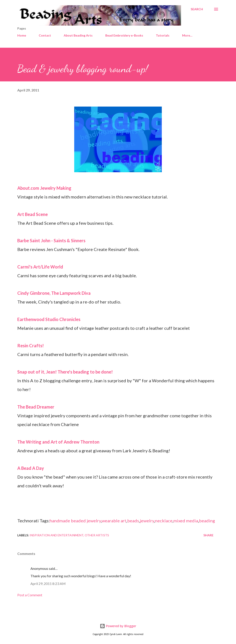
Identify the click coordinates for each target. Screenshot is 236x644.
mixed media (186, 521)
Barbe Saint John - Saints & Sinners (51, 240)
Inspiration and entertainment (56, 535)
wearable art (114, 521)
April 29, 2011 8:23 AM (48, 583)
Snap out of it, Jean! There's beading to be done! (65, 372)
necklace (164, 521)
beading (207, 521)
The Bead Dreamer (36, 407)
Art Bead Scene (33, 214)
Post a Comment (30, 595)
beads (133, 521)
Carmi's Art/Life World (40, 267)
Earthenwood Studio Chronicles (49, 319)
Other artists (97, 535)
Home (22, 35)
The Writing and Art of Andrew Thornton (58, 442)
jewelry (147, 521)
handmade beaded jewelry (75, 521)
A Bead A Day (31, 468)
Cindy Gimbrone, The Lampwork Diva (54, 293)
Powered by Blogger (118, 626)
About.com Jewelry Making (44, 188)
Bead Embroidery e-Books (124, 35)
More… (187, 35)
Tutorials (163, 35)
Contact (45, 35)
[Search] (197, 9)
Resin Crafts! (31, 346)
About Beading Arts (78, 35)
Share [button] (208, 535)
